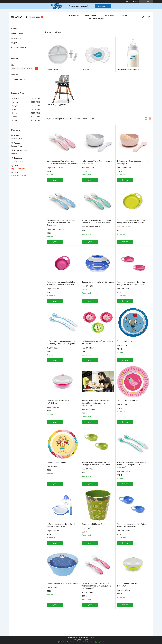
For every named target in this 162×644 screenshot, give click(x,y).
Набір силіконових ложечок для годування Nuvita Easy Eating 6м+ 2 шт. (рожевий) (96, 586)
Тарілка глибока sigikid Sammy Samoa (62, 583)
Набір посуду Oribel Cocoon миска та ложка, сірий (97, 162)
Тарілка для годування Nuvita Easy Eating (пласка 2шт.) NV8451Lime (131, 222)
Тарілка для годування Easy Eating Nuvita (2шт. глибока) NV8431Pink (61, 283)
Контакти (123, 16)
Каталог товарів (90, 16)
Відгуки (14, 43)
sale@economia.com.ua (20, 176)
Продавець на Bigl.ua (81, 640)
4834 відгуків (133, 2)
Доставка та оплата (97, 18)
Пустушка (86, 69)
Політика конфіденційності (95, 642)
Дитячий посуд (52, 69)
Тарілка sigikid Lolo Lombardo (129, 341)
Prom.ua (92, 638)
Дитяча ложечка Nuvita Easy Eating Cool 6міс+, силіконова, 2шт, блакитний (61, 223)
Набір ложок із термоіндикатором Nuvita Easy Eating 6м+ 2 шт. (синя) (61, 342)
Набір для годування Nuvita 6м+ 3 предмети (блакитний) (61, 525)
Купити (55, 180)
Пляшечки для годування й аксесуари (129, 69)
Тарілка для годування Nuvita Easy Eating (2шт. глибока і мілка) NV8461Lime (96, 403)
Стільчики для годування (56, 105)
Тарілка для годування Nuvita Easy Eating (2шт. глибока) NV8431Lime (96, 464)
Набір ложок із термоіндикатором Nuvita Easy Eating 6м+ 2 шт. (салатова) (132, 465)
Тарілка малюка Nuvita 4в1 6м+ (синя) (98, 282)
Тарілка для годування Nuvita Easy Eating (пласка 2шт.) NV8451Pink (131, 283)
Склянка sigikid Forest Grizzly (94, 524)
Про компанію (109, 16)
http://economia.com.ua (20, 169)
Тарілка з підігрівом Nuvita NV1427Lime (128, 585)
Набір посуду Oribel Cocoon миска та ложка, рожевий (132, 162)
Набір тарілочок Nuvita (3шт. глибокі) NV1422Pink (97, 342)
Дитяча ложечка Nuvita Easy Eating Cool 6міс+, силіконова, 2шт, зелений (97, 222)
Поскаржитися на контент (77, 642)
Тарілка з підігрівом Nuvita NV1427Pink (58, 402)
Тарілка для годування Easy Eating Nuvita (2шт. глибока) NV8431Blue (131, 525)
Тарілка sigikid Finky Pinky (128, 401)
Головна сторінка (72, 16)
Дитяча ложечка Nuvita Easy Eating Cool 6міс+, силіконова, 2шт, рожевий (63, 162)
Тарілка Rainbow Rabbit (56, 462)
